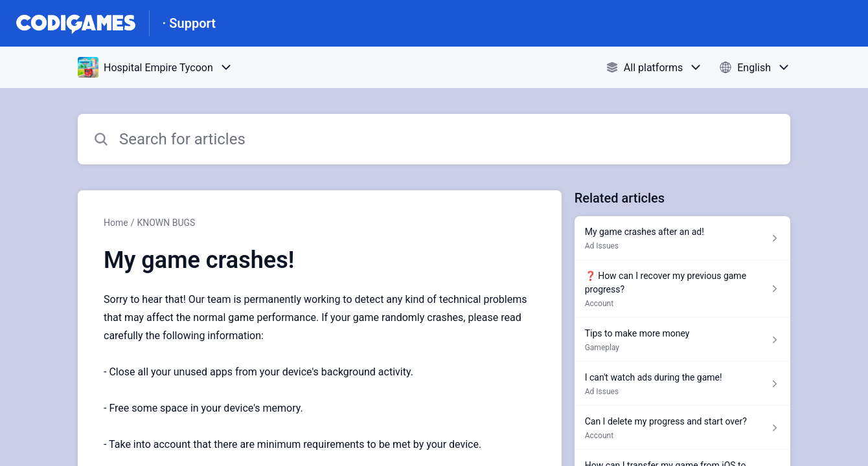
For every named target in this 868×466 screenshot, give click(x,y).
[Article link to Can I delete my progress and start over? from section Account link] (682, 428)
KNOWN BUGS (166, 223)
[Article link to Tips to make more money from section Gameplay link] (682, 340)
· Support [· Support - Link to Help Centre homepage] (189, 23)
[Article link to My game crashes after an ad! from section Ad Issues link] (682, 238)
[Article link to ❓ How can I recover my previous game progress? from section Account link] (682, 289)
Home (116, 223)
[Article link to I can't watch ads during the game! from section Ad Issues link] (682, 384)
